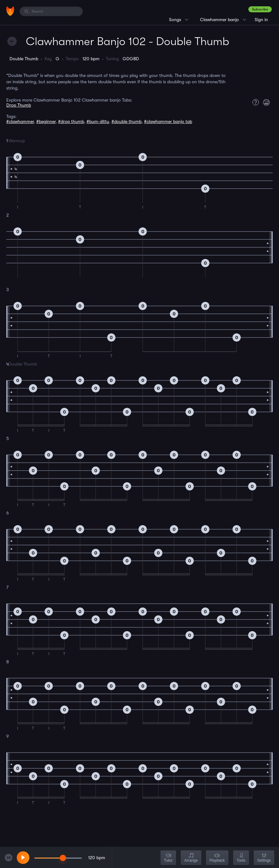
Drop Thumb (19, 105)
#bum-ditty (98, 121)
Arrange (191, 858)
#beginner (46, 121)
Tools (241, 858)
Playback (217, 858)
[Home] (10, 11)
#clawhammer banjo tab (168, 121)
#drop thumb (71, 121)
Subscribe (260, 9)
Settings (264, 858)
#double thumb (127, 121)
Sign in (261, 20)
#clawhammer (20, 121)
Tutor (168, 858)
